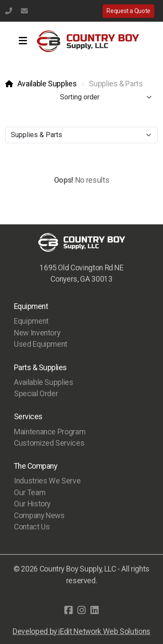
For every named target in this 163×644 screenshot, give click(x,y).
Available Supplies (47, 84)
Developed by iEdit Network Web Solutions (81, 631)
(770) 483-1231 (9, 11)
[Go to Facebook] (69, 610)
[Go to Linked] (95, 610)
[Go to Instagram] (82, 610)
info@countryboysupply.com (24, 11)
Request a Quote (128, 11)
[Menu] (23, 41)
